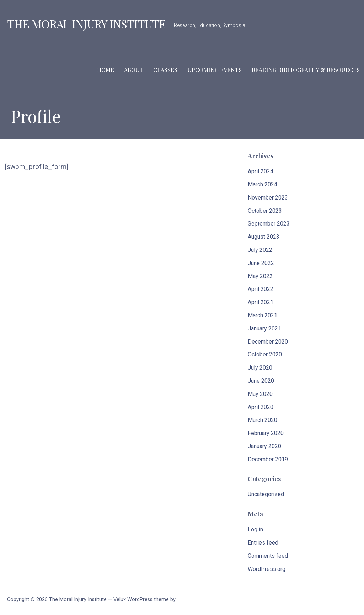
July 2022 (260, 250)
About (134, 70)
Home (106, 70)
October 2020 (265, 354)
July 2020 (260, 368)
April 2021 (261, 302)
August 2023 (264, 237)
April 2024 (261, 171)
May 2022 (260, 276)
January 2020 (264, 446)
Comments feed (268, 556)
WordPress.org (267, 569)
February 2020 (266, 433)
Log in (255, 529)
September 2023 (269, 224)
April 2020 (261, 407)
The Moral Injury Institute (86, 24)
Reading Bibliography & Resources (306, 70)
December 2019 (268, 459)
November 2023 (268, 198)
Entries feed (263, 543)
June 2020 (261, 381)
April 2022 (261, 289)
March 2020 (263, 420)
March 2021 (263, 315)
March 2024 (263, 184)
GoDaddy (187, 599)
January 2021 (264, 328)
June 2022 (261, 263)
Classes (165, 70)
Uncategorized (266, 494)
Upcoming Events (215, 70)
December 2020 (268, 342)
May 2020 (260, 394)
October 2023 (265, 211)
